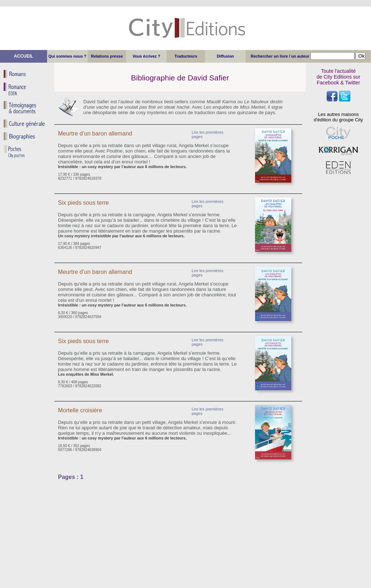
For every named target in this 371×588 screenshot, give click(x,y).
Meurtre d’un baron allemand (96, 134)
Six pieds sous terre (84, 203)
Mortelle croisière (80, 410)
